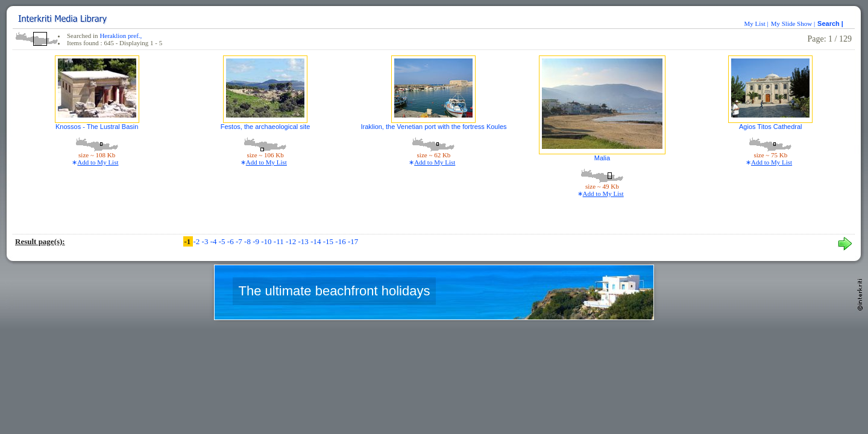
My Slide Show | (793, 24)
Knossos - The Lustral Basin (97, 127)
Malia (602, 158)
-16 (341, 241)
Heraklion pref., (121, 36)
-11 (280, 241)
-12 (292, 241)
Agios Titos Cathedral (771, 127)
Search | (831, 24)
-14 (317, 241)
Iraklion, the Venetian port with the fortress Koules (433, 127)
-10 (267, 241)
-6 (231, 241)
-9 (257, 241)
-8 (248, 241)
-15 (329, 241)
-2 (197, 241)
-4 (215, 241)
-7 (240, 241)
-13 (305, 241)
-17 (353, 241)
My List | (756, 24)
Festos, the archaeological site (266, 127)
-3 (206, 241)
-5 (223, 241)
